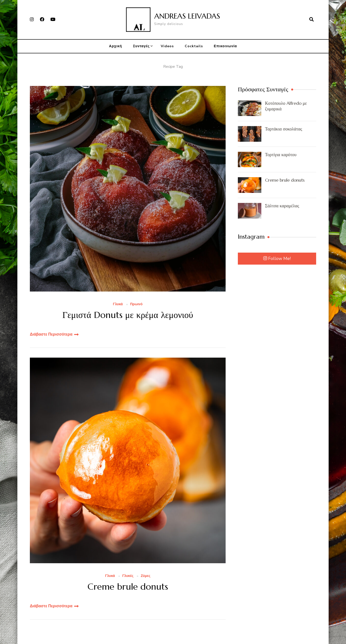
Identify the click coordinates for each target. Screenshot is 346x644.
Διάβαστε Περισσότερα (51, 334)
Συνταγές (141, 46)
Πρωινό (136, 304)
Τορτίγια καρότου (281, 155)
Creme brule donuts (128, 587)
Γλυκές (128, 576)
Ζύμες (145, 576)
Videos (167, 46)
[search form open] (311, 20)
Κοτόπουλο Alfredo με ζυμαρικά (286, 106)
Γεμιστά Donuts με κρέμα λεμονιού (128, 315)
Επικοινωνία (225, 46)
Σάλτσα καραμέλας (282, 206)
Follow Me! (277, 258)
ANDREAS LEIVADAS (187, 16)
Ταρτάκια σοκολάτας (284, 129)
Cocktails (194, 46)
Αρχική (116, 46)
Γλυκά (118, 304)
